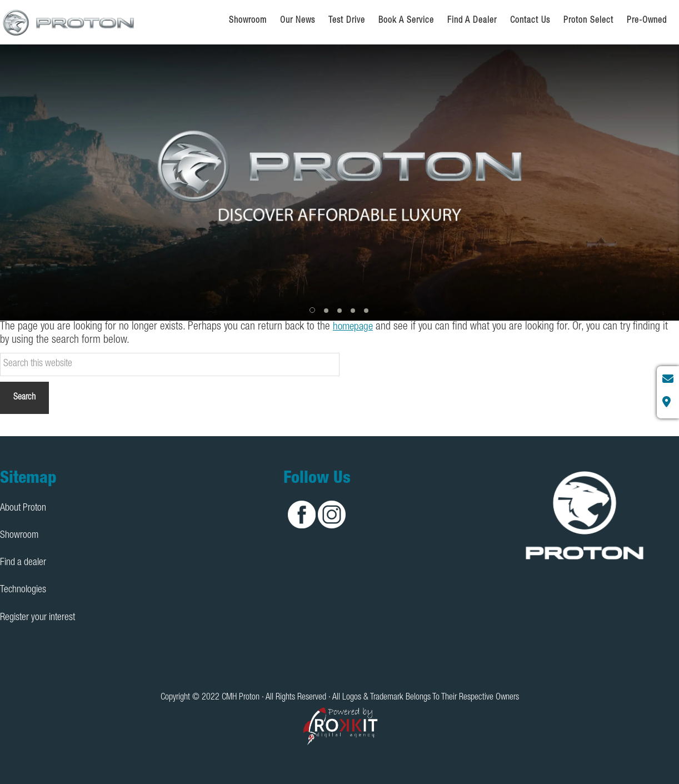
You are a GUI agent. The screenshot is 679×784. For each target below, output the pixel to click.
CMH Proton (69, 22)
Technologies (23, 590)
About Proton (23, 508)
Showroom (19, 535)
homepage (354, 327)
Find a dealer (23, 563)
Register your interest (38, 617)
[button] (313, 311)
